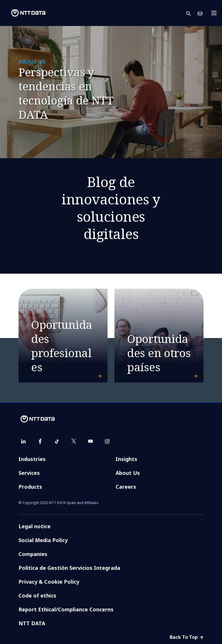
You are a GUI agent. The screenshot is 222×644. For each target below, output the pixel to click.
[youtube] (90, 441)
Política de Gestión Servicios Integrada (69, 568)
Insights (126, 459)
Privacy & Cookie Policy (49, 582)
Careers (126, 487)
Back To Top (187, 637)
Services (29, 473)
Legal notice (35, 526)
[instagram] (107, 441)
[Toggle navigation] (216, 13)
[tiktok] (57, 441)
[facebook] (40, 441)
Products (30, 487)
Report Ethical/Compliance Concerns (66, 609)
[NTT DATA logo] (24, 13)
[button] (192, 13)
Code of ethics (37, 596)
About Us (128, 473)
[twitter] (74, 441)
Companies (33, 554)
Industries (32, 459)
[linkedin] (23, 441)
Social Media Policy (43, 540)
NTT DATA (32, 623)
